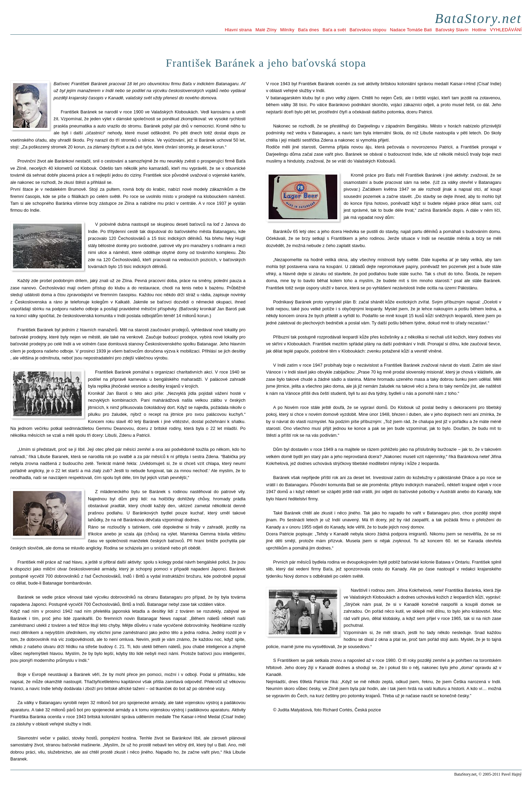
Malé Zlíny (266, 30)
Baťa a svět (334, 30)
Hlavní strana (239, 30)
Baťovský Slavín (452, 30)
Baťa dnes (309, 30)
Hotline (479, 30)
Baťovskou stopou (368, 30)
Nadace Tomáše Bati (411, 30)
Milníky (287, 30)
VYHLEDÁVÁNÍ (506, 30)
